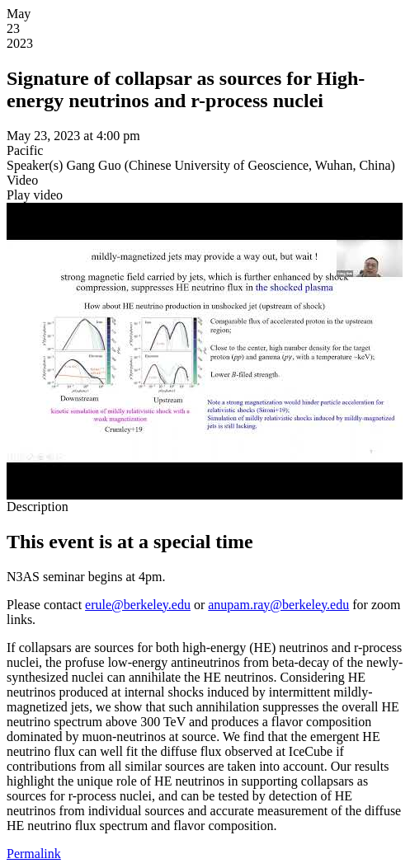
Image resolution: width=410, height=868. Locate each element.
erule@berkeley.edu (138, 605)
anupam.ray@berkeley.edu (278, 605)
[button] (35, 195)
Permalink (34, 854)
